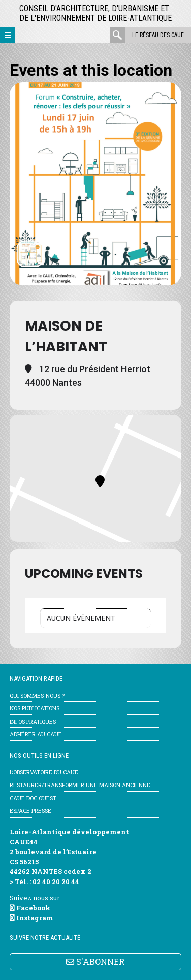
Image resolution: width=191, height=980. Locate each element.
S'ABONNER (95, 961)
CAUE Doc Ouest (33, 798)
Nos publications (35, 708)
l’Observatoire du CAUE (44, 772)
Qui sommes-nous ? (37, 695)
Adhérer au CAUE (36, 734)
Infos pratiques (33, 721)
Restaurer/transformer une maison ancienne (80, 785)
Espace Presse (30, 811)
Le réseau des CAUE (158, 35)
